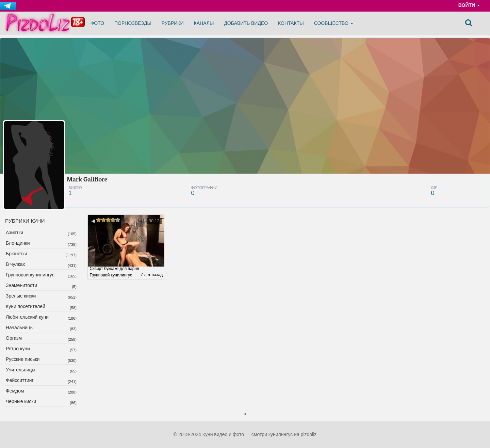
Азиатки (14, 233)
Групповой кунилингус (30, 275)
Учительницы (21, 370)
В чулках (15, 264)
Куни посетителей (26, 306)
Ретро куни (18, 349)
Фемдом (15, 391)
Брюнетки (17, 254)
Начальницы (20, 327)
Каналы (204, 23)
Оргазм (14, 338)
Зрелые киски (21, 296)
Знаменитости (21, 285)
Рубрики (173, 23)
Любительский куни (27, 317)
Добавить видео (246, 23)
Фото (97, 23)
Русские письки (23, 359)
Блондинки (18, 243)
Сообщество (334, 23)
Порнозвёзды (133, 23)
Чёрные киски (21, 401)
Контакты (291, 23)
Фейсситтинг (20, 380)
